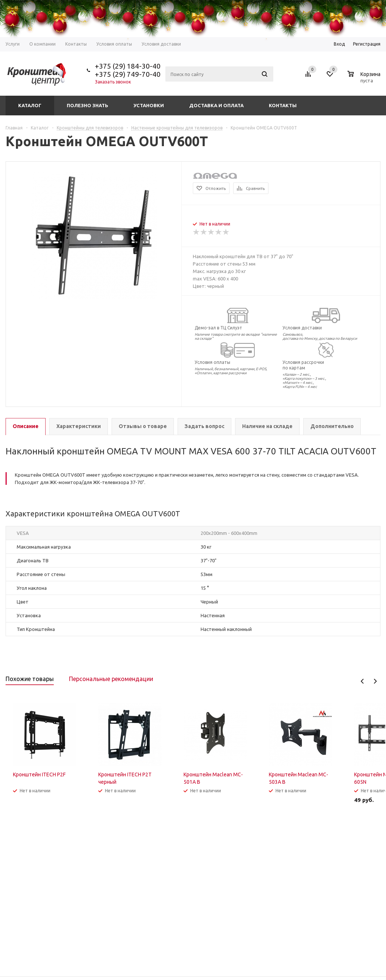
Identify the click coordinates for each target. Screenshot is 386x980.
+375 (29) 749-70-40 (128, 74)
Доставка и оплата (216, 105)
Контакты (283, 105)
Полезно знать (88, 105)
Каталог (30, 105)
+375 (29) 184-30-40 (128, 66)
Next (375, 681)
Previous (362, 681)
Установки (149, 105)
